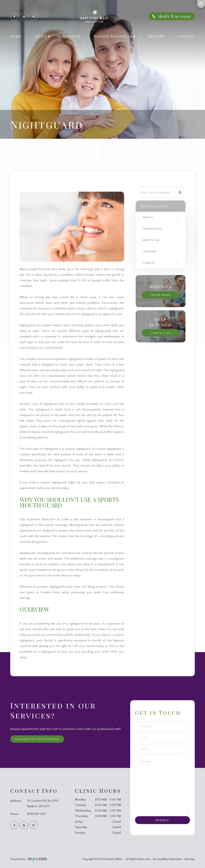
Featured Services (154, 229)
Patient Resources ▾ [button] (115, 36)
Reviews (157, 36)
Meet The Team (152, 240)
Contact (186, 36)
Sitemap (190, 859)
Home (16, 36)
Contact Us (150, 263)
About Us (149, 217)
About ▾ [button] (42, 36)
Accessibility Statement (167, 859)
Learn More (161, 295)
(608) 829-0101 (175, 16)
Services (72, 36)
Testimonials (151, 251)
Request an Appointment (40, 739)
